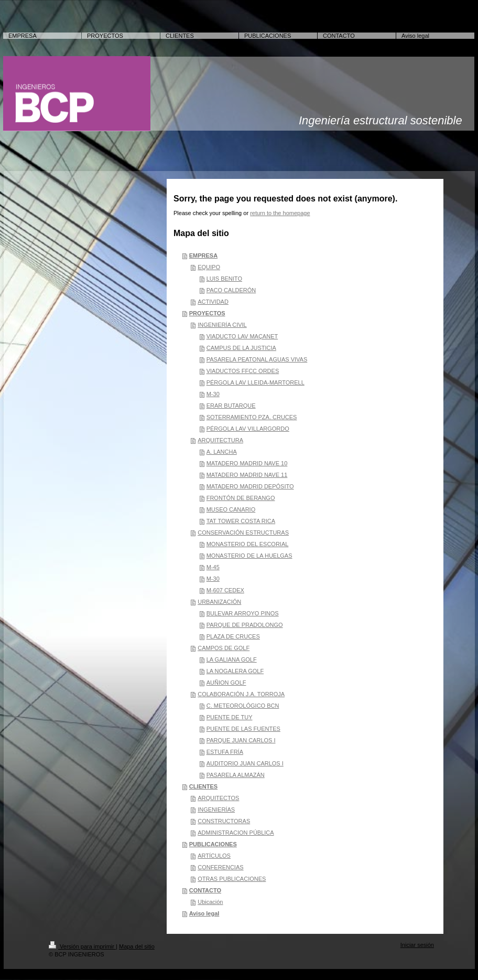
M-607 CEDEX (225, 590)
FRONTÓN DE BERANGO (241, 498)
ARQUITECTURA (220, 440)
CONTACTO (205, 890)
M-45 (213, 567)
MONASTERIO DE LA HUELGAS (249, 556)
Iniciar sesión (417, 945)
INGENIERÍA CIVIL (222, 325)
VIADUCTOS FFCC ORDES (243, 371)
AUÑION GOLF (226, 683)
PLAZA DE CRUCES (233, 636)
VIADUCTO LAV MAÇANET (242, 336)
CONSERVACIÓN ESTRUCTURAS (243, 532)
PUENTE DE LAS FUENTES (243, 729)
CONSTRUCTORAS (224, 821)
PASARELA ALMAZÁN (236, 775)
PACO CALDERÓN (231, 290)
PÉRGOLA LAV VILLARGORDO (248, 429)
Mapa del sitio (137, 946)
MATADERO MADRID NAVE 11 (247, 475)
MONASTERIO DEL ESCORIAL (248, 544)
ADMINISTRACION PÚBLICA (236, 833)
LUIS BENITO (224, 279)
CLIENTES (203, 786)
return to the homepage (280, 213)
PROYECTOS (207, 313)
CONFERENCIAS (220, 867)
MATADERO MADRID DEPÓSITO (250, 486)
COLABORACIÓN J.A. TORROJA (241, 694)
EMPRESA (203, 255)
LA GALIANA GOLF (232, 659)
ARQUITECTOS (218, 798)
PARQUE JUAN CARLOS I (241, 740)
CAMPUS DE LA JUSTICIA (241, 348)
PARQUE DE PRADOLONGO (245, 625)
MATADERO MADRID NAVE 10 (247, 463)
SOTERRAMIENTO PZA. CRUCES (252, 417)
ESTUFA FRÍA (225, 752)
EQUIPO (209, 267)
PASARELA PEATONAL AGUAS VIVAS (257, 359)
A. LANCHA (222, 452)
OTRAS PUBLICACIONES (232, 879)
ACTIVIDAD (213, 302)
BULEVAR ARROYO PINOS (243, 613)
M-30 (213, 394)
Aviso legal (204, 913)
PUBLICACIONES (213, 844)
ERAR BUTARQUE (231, 406)
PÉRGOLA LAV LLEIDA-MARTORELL (256, 382)
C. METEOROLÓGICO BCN (243, 706)
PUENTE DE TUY (230, 717)
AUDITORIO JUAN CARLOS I (245, 763)
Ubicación (210, 902)
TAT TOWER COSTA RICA (241, 521)
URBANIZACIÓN (219, 602)
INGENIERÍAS (216, 809)
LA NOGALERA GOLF (235, 671)
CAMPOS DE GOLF (224, 648)
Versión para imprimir (82, 946)
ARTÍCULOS (214, 856)
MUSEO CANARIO (231, 509)
